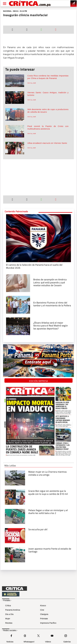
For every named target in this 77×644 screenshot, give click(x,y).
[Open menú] (5, 4)
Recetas (9, 623)
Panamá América (13, 610)
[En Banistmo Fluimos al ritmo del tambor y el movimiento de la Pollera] (18, 304)
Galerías (67, 642)
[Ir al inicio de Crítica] (30, 4)
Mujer (8, 619)
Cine (42, 610)
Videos (48, 642)
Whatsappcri (29, 642)
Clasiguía (44, 614)
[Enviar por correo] (56, 30)
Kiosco (43, 606)
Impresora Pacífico (48, 623)
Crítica (8, 606)
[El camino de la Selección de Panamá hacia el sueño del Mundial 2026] (38, 238)
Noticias (10, 642)
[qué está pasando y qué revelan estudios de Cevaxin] (18, 283)
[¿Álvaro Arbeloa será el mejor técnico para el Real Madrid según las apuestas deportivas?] (18, 326)
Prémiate (44, 619)
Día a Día (9, 614)
